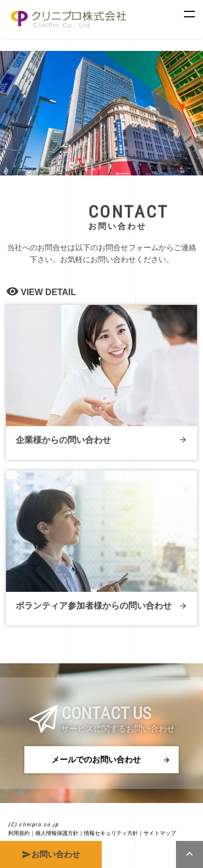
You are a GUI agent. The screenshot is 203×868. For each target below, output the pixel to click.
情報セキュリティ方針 (111, 833)
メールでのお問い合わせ (111, 759)
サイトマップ (160, 833)
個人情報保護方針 (57, 833)
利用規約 (19, 833)
